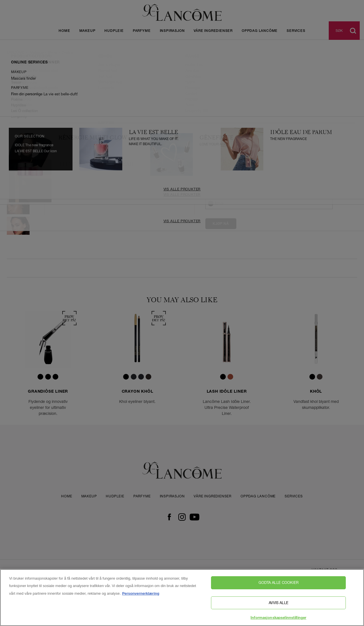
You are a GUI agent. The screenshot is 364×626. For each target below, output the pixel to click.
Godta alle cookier (279, 582)
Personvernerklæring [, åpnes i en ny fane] (141, 593)
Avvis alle (279, 603)
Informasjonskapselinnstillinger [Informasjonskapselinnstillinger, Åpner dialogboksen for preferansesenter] (278, 618)
